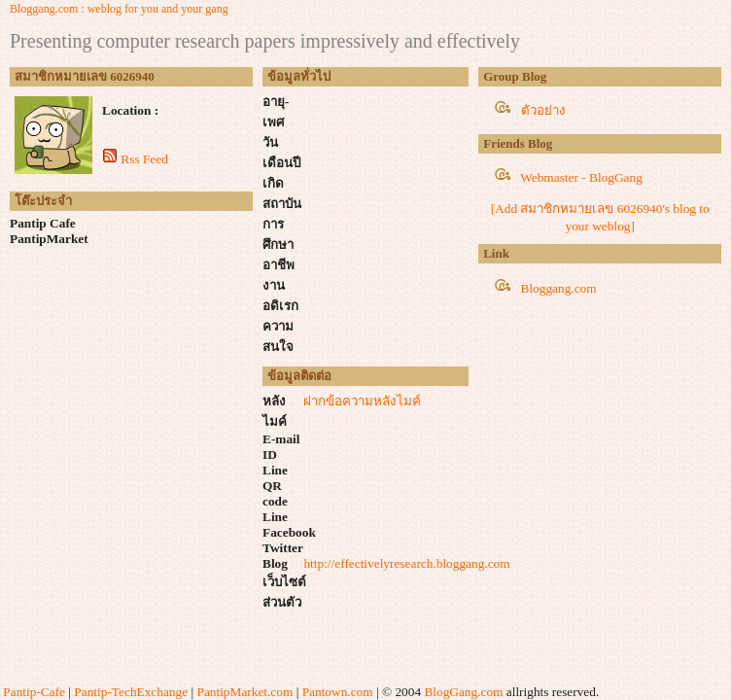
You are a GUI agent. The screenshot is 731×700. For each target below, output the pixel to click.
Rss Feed (144, 159)
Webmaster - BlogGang (581, 177)
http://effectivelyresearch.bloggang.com (406, 563)
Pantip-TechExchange (131, 692)
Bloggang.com (559, 288)
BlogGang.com (463, 692)
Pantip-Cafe (34, 692)
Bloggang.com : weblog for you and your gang (119, 9)
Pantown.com (338, 692)
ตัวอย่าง (543, 110)
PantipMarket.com (244, 692)
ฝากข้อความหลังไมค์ (362, 401)
